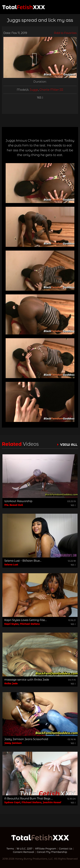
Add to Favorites (64, 33)
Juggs (34, 90)
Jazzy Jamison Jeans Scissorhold (26, 739)
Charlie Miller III (51, 90)
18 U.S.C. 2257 (24, 849)
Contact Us (66, 849)
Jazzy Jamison (13, 743)
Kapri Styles (11, 624)
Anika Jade (11, 683)
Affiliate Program (46, 849)
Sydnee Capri (12, 802)
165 (40, 98)
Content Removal (24, 852)
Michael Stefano (30, 624)
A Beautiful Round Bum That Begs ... (29, 799)
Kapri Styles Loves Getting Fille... (26, 620)
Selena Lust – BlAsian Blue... (23, 561)
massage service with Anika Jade (27, 680)
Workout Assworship (18, 501)
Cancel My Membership (52, 852)
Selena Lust (11, 565)
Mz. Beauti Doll (14, 505)
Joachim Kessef (52, 802)
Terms (10, 849)
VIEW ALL (69, 445)
